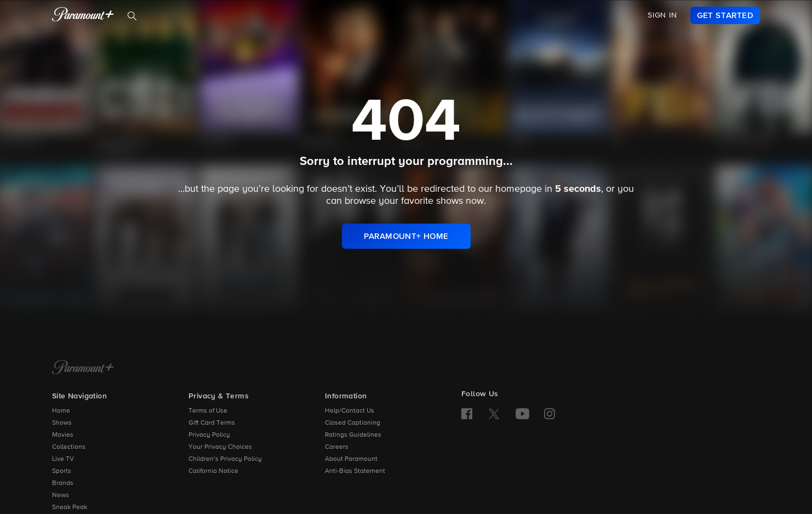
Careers (337, 447)
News (61, 495)
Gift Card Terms (212, 423)
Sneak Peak (70, 507)
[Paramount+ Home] (83, 368)
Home (61, 411)
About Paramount (351, 459)
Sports (62, 471)
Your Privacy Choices (220, 447)
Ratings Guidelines (353, 435)
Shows (62, 423)
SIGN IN (662, 15)
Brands (63, 483)
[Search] (132, 16)
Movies (63, 435)
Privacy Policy (209, 435)
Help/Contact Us (350, 411)
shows (450, 201)
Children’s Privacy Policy (225, 459)
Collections (69, 447)
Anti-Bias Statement (355, 471)
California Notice (213, 471)
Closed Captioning (353, 423)
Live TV (63, 459)
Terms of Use (208, 411)
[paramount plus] (83, 15)
